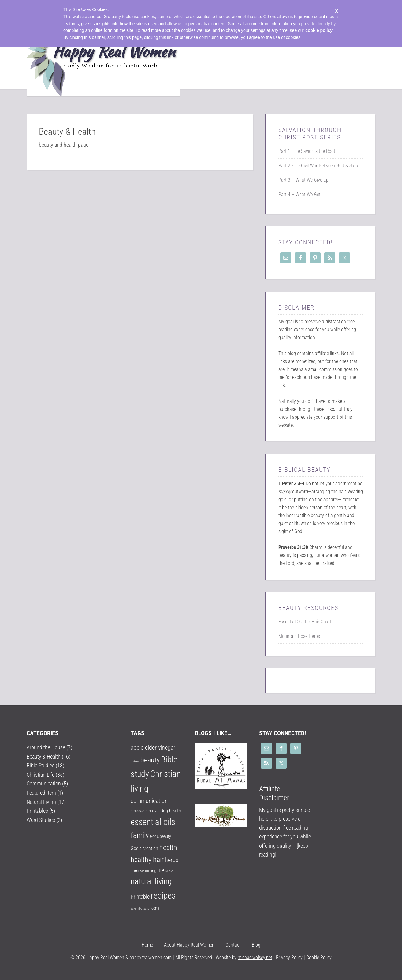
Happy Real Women (103, 62)
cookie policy (319, 30)
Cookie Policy (319, 957)
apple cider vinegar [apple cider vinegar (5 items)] (153, 748)
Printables (37, 810)
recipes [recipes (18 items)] (163, 895)
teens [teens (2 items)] (155, 908)
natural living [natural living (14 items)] (151, 881)
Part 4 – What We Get (300, 194)
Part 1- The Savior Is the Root (307, 151)
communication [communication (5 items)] (149, 801)
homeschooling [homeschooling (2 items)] (143, 871)
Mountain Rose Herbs (299, 636)
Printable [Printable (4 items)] (140, 897)
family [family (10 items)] (140, 835)
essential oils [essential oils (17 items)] (153, 822)
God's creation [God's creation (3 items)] (144, 848)
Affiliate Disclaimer (274, 793)
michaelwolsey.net (255, 957)
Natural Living (41, 801)
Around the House (46, 747)
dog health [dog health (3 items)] (171, 811)
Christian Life (41, 774)
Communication (44, 783)
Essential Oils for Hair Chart (305, 622)
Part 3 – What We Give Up (303, 180)
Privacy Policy (289, 957)
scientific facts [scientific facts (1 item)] (140, 908)
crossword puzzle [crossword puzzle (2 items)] (145, 811)
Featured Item (41, 792)
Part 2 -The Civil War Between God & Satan (320, 166)
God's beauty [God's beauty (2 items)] (160, 836)
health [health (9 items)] (168, 848)
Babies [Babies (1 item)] (135, 761)
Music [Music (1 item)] (169, 871)
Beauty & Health (44, 756)
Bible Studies (41, 765)
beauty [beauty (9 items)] (150, 760)
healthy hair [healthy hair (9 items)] (147, 860)
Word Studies (41, 819)
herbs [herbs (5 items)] (172, 860)
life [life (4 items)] (161, 870)
